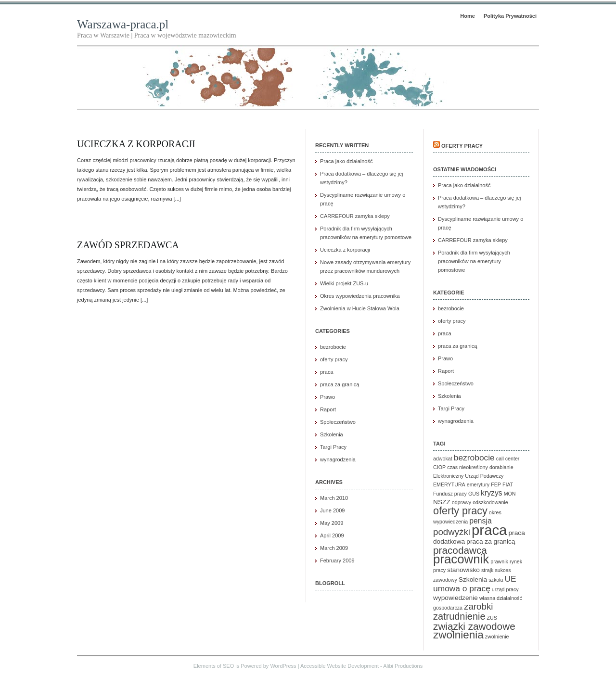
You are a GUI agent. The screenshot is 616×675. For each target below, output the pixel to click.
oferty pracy (334, 359)
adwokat (443, 458)
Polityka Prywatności (510, 16)
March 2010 (334, 498)
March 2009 (334, 548)
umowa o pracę (462, 588)
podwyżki (452, 532)
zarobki (478, 606)
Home (468, 16)
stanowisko (463, 570)
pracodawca (460, 550)
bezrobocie (333, 347)
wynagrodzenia (338, 459)
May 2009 (332, 523)
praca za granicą (340, 384)
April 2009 (332, 535)
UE (511, 579)
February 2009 (337, 560)
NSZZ (442, 502)
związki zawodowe (474, 626)
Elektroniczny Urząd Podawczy (468, 476)
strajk (487, 570)
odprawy (462, 502)
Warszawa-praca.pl (123, 24)
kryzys (492, 493)
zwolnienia (458, 635)
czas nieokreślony (468, 467)
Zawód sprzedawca (128, 245)
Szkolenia (332, 434)
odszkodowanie (490, 502)
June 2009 (332, 510)
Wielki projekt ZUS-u (344, 283)
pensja (480, 521)
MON (510, 494)
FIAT (508, 484)
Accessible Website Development (340, 666)
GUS (474, 494)
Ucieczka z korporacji (136, 144)
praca (327, 372)
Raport (328, 409)
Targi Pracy (333, 447)
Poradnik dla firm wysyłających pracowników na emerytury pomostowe (474, 261)
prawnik (499, 561)
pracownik (461, 559)
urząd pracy (505, 589)
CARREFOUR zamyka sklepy (355, 216)
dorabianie (501, 467)
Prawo (327, 397)
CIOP (439, 467)
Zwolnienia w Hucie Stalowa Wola (360, 308)
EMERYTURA (449, 484)
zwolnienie (497, 637)
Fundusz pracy (450, 494)
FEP (496, 484)
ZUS (492, 618)
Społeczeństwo (338, 422)
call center (508, 458)
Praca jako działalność (346, 161)
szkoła (496, 580)
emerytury (478, 484)
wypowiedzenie (456, 598)
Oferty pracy (462, 146)
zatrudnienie (459, 616)
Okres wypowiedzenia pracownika (360, 296)
